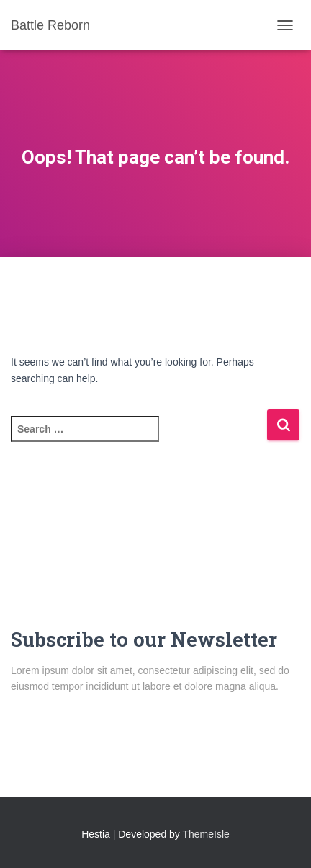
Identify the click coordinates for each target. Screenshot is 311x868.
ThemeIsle (206, 834)
